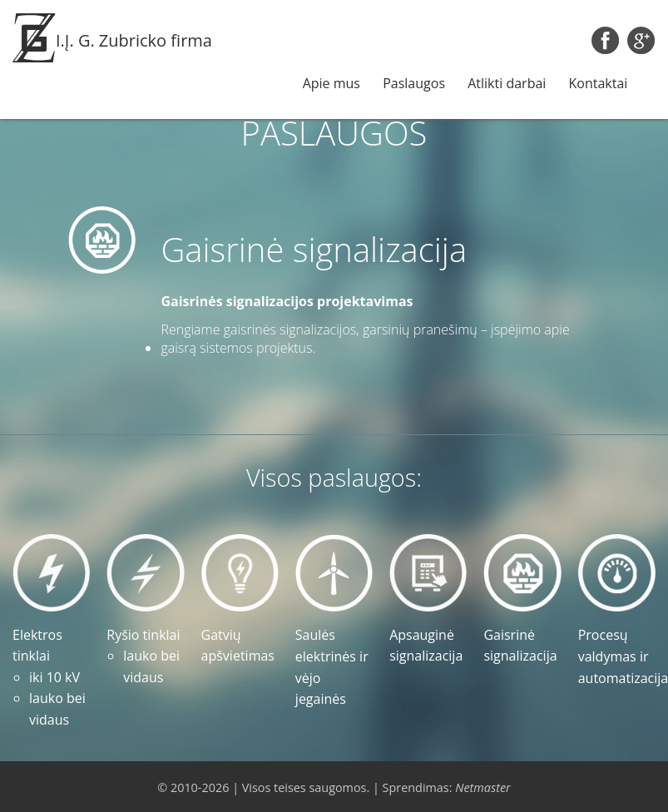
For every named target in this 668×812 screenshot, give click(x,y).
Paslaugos (414, 83)
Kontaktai (599, 83)
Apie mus (332, 83)
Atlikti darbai (507, 83)
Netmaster (483, 787)
